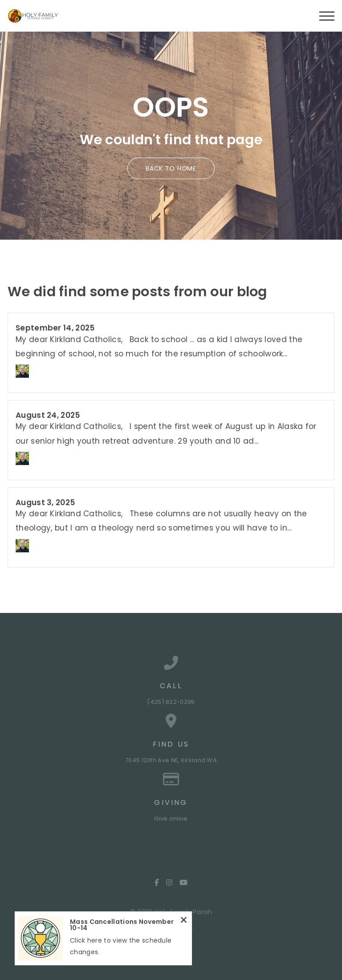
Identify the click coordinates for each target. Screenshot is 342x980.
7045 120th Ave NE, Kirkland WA (171, 760)
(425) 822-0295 (171, 702)
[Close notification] (184, 921)
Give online (171, 819)
